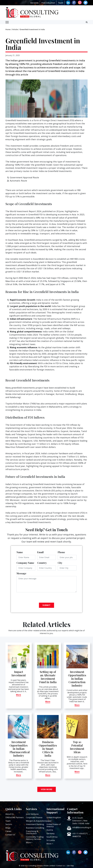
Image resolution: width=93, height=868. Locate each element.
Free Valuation (48, 3)
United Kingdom (54, 817)
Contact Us (10, 835)
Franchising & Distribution (32, 832)
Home (8, 29)
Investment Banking (35, 824)
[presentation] (34, 598)
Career (8, 831)
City (60, 563)
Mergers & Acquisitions (36, 821)
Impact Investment (19, 673)
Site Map (70, 866)
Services (34, 3)
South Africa (52, 837)
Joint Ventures (32, 814)
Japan (49, 821)
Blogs (8, 828)
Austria (50, 830)
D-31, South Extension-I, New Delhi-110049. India (81, 821)
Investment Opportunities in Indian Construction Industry (77, 678)
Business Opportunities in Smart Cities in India (48, 749)
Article (15, 29)
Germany (51, 833)
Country (42, 563)
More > (29, 842)
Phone (61, 552)
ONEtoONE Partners (15, 817)
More (19, 695)
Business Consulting (35, 828)
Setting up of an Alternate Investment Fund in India (48, 677)
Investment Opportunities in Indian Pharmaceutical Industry (20, 749)
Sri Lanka (51, 840)
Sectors (9, 824)
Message (21, 573)
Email (40, 552)
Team (61, 3)
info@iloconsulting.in (82, 827)
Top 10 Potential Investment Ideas (77, 747)
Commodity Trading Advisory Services (35, 838)
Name (20, 552)
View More (47, 789)
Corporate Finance (34, 817)
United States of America (54, 825)
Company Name (25, 563)
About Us (10, 814)
